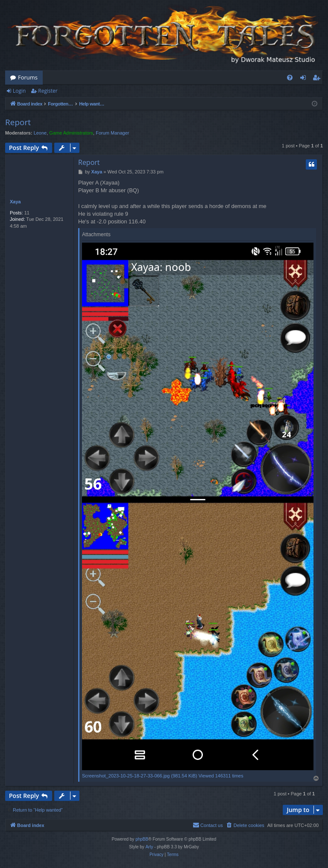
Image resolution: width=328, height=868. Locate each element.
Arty (149, 847)
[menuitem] (290, 78)
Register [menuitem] (318, 79)
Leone (40, 133)
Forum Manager (112, 133)
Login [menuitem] (305, 79)
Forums (28, 77)
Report (18, 122)
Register (48, 91)
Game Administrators (71, 133)
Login (19, 91)
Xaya (15, 202)
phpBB (142, 839)
